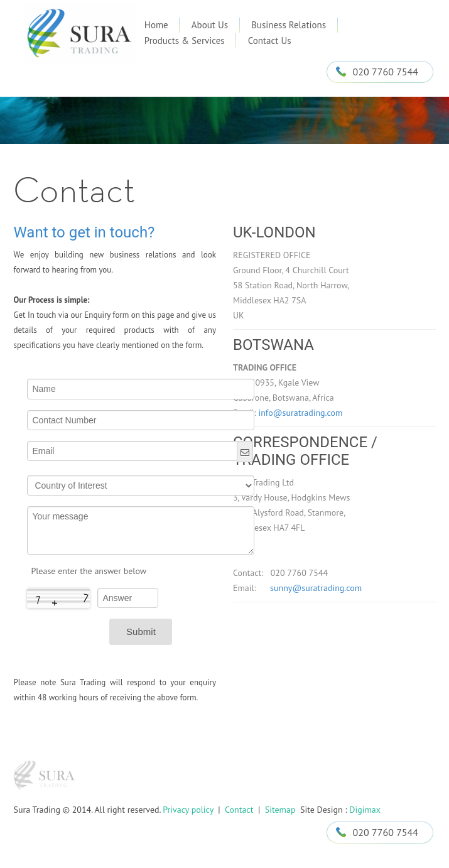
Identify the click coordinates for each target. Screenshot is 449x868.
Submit (141, 632)
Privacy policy (188, 810)
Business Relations (289, 25)
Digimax (365, 810)
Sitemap (280, 810)
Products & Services (185, 41)
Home (156, 25)
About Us (210, 25)
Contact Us (270, 41)
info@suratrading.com (300, 413)
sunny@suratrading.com (310, 588)
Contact (238, 810)
